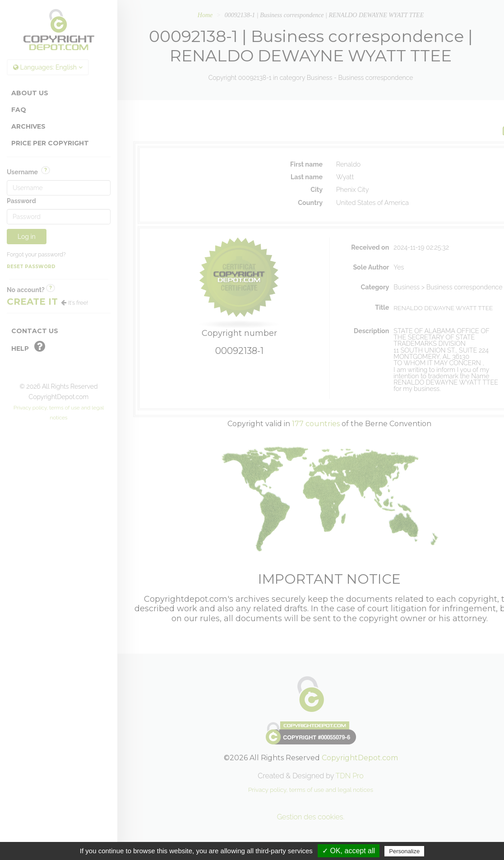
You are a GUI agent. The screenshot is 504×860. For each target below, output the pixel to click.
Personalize (404, 851)
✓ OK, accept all (349, 851)
